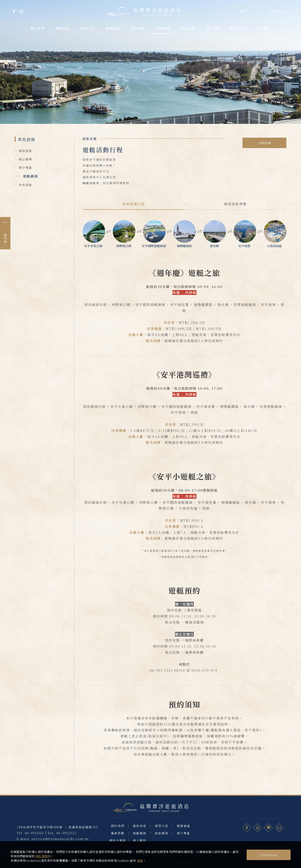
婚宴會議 (184, 836)
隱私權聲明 (43, 856)
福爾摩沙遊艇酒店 (150, 813)
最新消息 (140, 836)
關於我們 (118, 836)
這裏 (140, 860)
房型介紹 (162, 836)
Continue (269, 855)
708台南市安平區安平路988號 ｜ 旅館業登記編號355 (57, 836)
